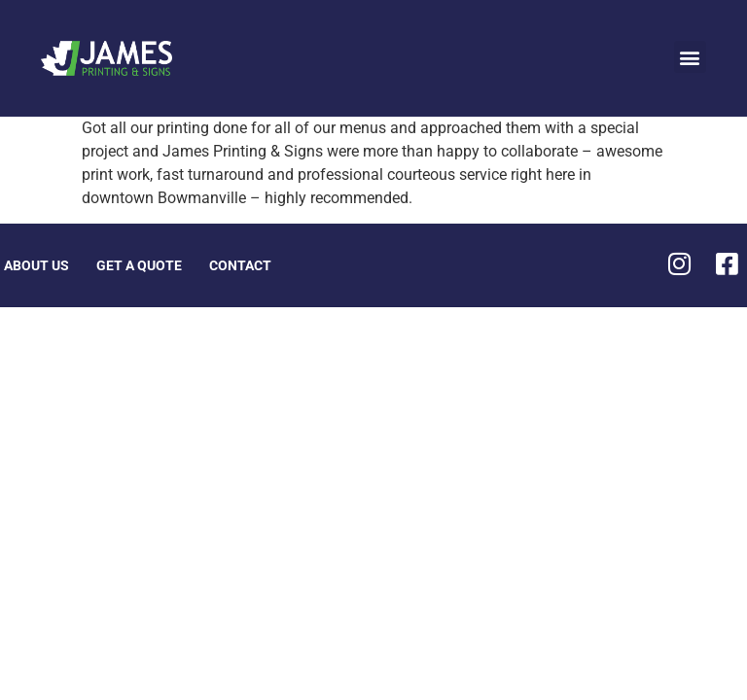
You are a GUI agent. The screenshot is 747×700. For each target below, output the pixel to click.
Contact (240, 265)
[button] (690, 57)
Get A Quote (139, 265)
